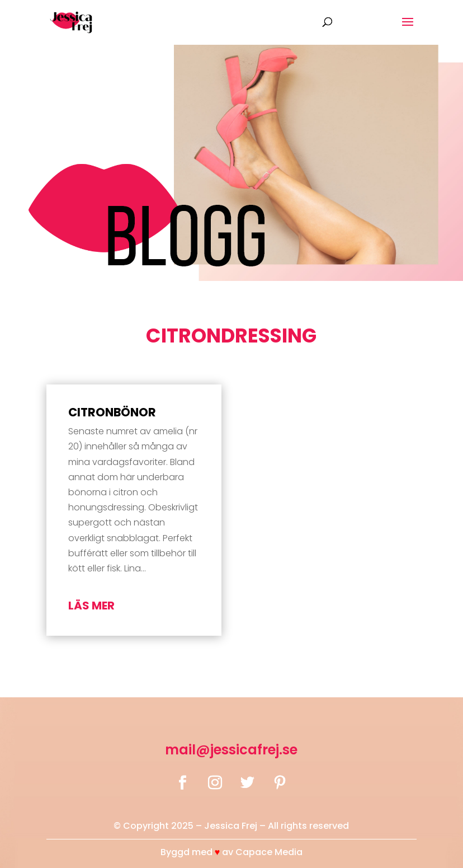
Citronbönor (112, 412)
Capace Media (269, 852)
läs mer (91, 606)
